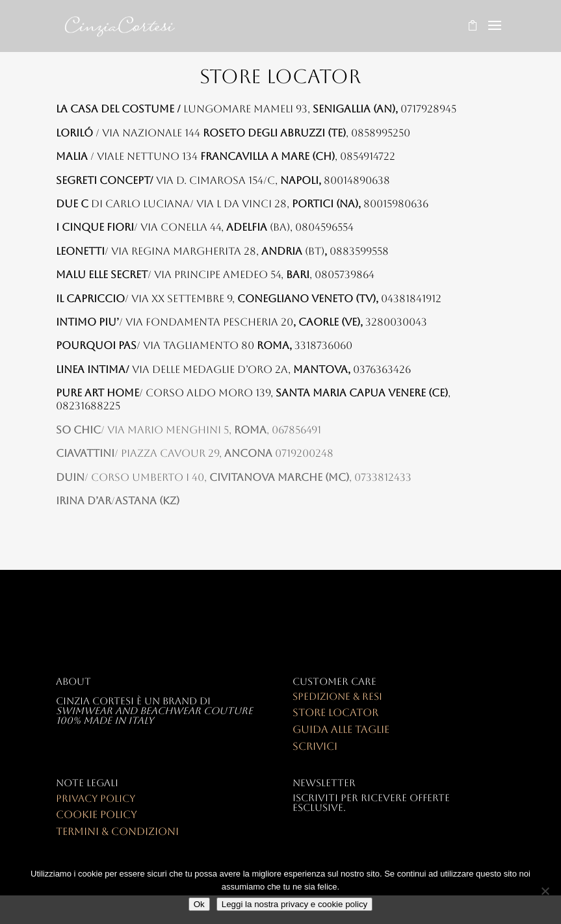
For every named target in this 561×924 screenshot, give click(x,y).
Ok (199, 904)
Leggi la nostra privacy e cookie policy (294, 904)
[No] (545, 891)
